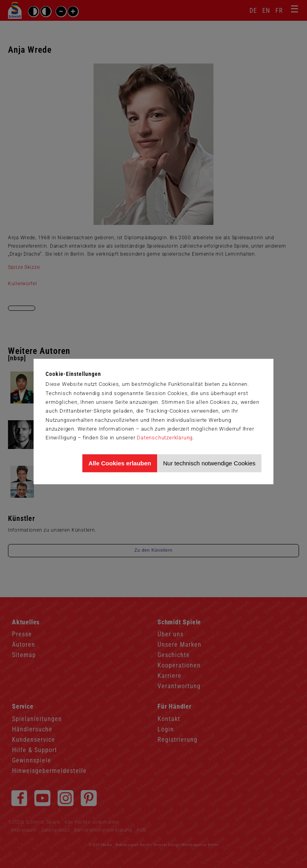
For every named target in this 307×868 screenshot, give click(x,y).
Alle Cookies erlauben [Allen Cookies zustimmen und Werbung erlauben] (120, 463)
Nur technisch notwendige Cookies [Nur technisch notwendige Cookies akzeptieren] (209, 463)
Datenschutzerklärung (165, 438)
